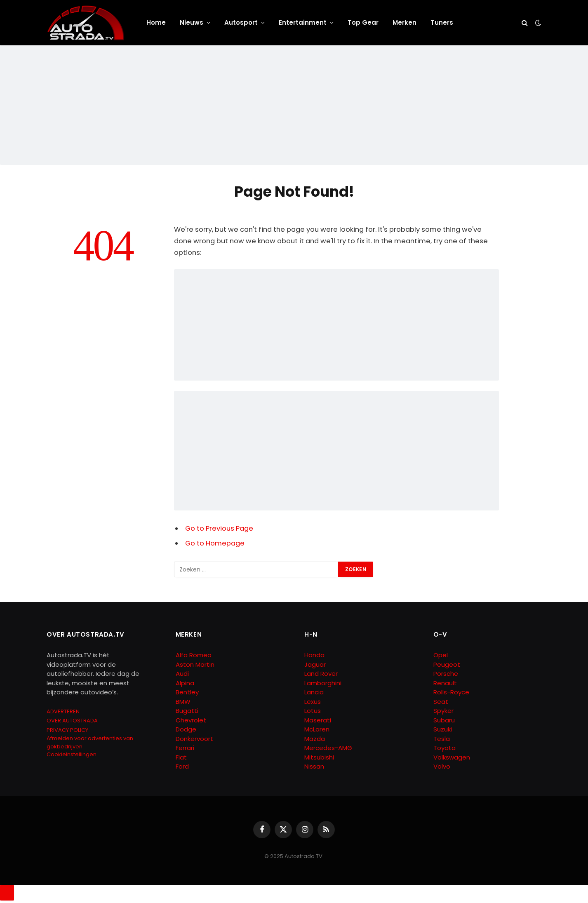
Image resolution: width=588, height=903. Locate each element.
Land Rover (321, 674)
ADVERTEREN (63, 711)
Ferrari (185, 748)
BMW (183, 702)
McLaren (317, 729)
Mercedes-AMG (328, 748)
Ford (182, 766)
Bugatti (187, 711)
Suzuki (443, 729)
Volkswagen (452, 757)
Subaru (444, 720)
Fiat (181, 757)
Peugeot (447, 664)
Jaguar (315, 664)
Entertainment (303, 22)
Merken (405, 22)
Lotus (313, 711)
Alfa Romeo (194, 655)
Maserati (318, 720)
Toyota (445, 748)
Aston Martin (195, 664)
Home (156, 22)
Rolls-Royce (451, 692)
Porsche (446, 674)
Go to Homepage (215, 543)
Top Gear (363, 22)
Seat (441, 702)
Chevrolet (191, 720)
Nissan (314, 766)
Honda (314, 655)
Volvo (442, 766)
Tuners (442, 22)
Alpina (185, 683)
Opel (441, 655)
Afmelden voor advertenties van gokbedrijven (90, 742)
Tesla (442, 739)
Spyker (443, 711)
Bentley (187, 692)
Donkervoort (194, 739)
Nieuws (192, 22)
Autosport (241, 22)
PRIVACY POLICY (67, 730)
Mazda (315, 739)
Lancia (314, 692)
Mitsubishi (319, 757)
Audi (182, 674)
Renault (445, 683)
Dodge (186, 729)
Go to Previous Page (219, 528)
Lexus (313, 702)
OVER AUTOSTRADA (72, 721)
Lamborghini (323, 683)
